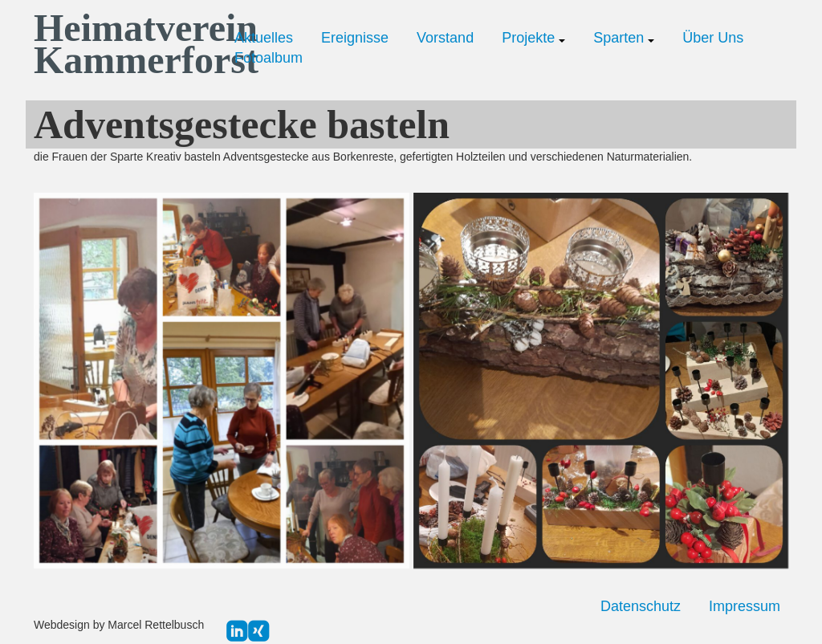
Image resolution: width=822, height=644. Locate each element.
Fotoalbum (269, 58)
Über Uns (713, 38)
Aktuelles (264, 38)
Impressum (745, 606)
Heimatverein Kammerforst (122, 44)
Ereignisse (355, 38)
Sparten (624, 38)
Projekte (533, 38)
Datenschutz (641, 606)
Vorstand (445, 38)
